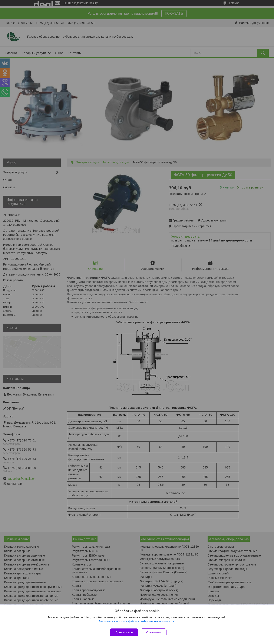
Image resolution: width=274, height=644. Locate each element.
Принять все (124, 632)
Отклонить (155, 632)
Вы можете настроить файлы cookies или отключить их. (136, 623)
